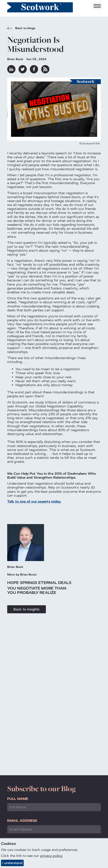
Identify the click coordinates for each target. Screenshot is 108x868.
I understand (12, 863)
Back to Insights (27, 609)
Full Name (18, 799)
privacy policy (51, 856)
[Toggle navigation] (97, 6)
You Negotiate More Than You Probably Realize (37, 590)
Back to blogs (21, 29)
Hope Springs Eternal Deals (39, 583)
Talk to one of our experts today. (34, 501)
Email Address (22, 821)
